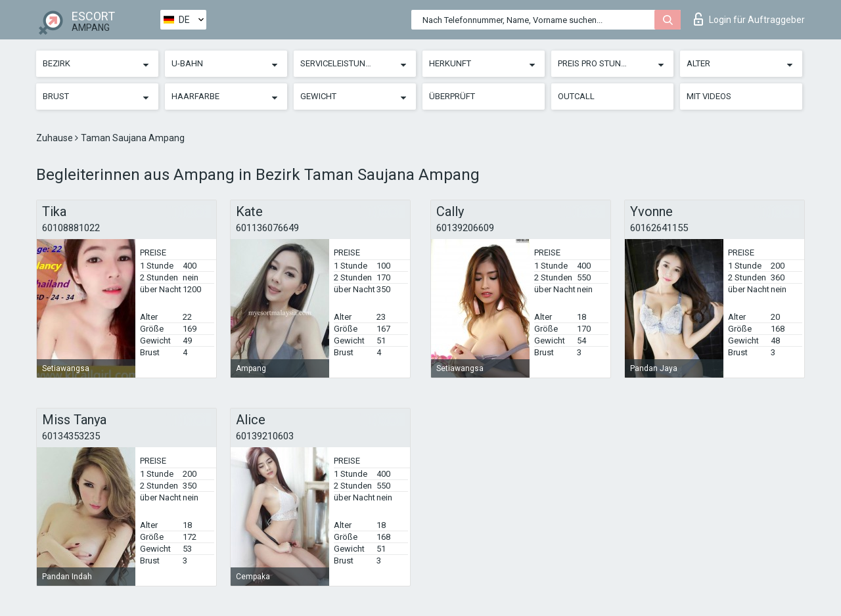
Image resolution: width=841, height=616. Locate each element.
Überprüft (452, 96)
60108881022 (71, 228)
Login (749, 19)
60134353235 (71, 436)
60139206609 (465, 228)
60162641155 (659, 228)
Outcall (576, 96)
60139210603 (265, 436)
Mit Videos (709, 96)
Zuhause (56, 138)
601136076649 (267, 228)
